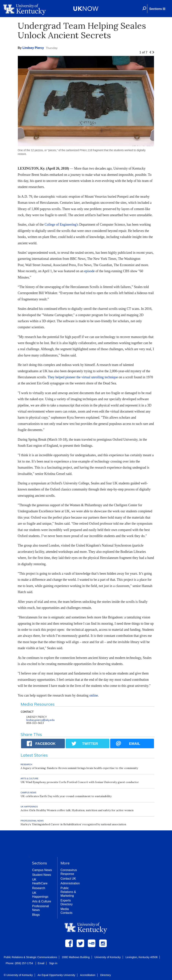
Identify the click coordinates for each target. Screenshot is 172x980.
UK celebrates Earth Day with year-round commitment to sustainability (66, 796)
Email (41, 963)
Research (38, 888)
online (94, 695)
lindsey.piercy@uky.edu (40, 720)
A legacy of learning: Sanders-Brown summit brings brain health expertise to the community (79, 768)
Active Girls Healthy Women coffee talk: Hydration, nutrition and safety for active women (77, 810)
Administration (70, 883)
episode (89, 271)
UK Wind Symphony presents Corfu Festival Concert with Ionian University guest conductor (80, 782)
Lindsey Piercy (33, 48)
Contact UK (68, 879)
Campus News (42, 870)
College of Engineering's (61, 225)
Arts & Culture (42, 901)
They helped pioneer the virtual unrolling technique (83, 377)
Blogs (36, 915)
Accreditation (88, 975)
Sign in (53, 963)
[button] (157, 9)
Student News (42, 875)
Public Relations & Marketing (68, 892)
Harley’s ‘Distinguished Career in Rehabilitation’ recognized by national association (73, 824)
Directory (105, 975)
